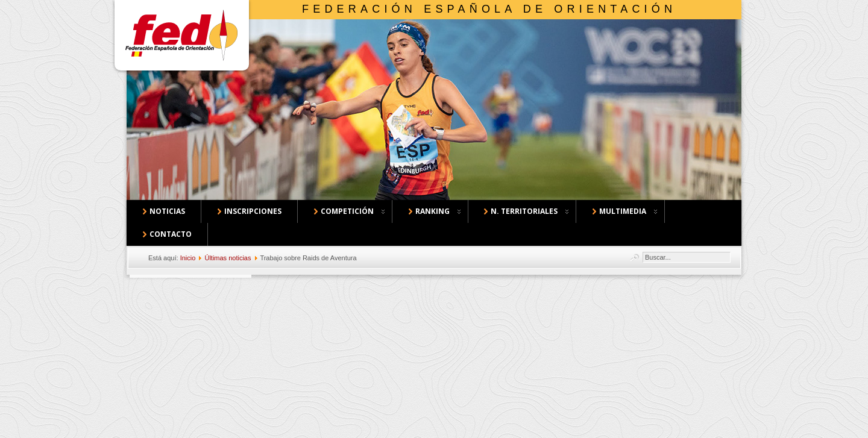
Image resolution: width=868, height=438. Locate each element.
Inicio (188, 258)
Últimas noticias (228, 258)
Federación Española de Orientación (489, 9)
